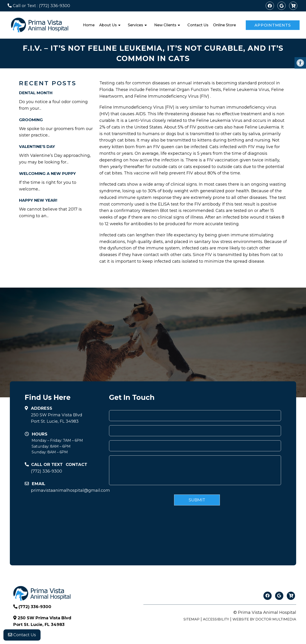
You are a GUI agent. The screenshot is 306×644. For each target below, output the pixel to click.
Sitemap (191, 619)
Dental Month (36, 93)
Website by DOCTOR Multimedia (264, 619)
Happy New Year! (38, 200)
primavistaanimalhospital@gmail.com (68, 490)
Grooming (31, 120)
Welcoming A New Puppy (47, 174)
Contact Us (198, 25)
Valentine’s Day (37, 147)
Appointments (273, 25)
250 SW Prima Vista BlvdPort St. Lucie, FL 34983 (57, 418)
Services (135, 25)
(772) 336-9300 (55, 6)
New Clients (165, 25)
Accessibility (216, 619)
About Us (108, 25)
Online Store (224, 25)
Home (89, 25)
